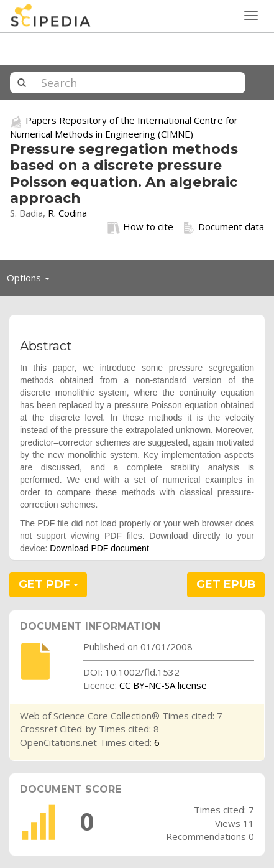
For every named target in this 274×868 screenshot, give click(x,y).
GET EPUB (226, 584)
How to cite (140, 227)
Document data (223, 227)
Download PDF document (99, 548)
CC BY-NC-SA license (163, 685)
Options (32, 281)
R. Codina (67, 213)
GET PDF (48, 584)
